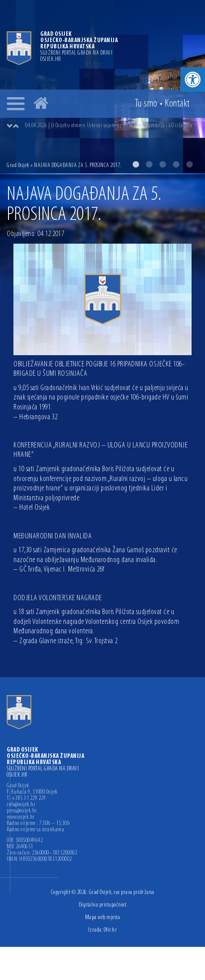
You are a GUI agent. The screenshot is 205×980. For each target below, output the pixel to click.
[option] (102, 87)
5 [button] (189, 164)
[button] (193, 80)
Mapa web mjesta (103, 918)
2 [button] (149, 164)
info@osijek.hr (21, 805)
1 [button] (136, 164)
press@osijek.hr (22, 811)
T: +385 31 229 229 (26, 799)
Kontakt (177, 104)
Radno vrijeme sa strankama (35, 830)
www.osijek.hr (21, 817)
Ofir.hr (111, 930)
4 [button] (176, 164)
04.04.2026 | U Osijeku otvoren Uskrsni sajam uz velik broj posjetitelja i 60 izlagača (109, 126)
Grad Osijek (18, 165)
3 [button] (162, 164)
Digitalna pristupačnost (103, 905)
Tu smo (146, 104)
